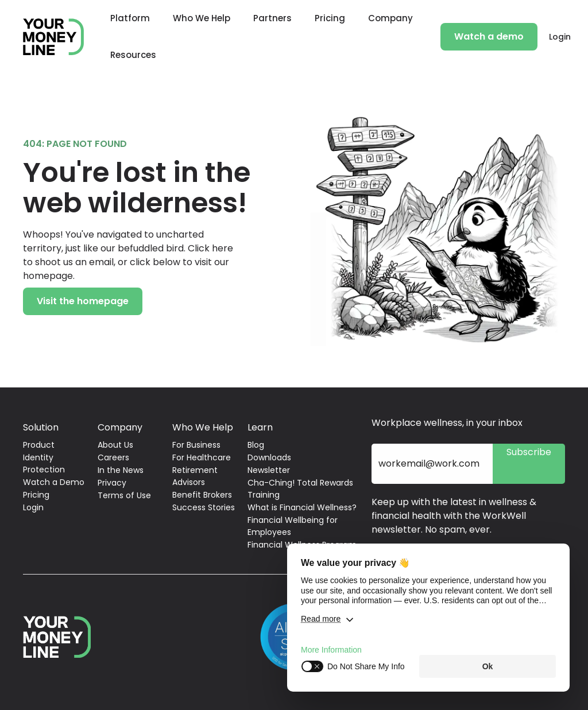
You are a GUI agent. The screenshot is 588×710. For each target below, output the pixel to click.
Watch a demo (489, 36)
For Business (196, 445)
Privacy (112, 483)
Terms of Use (124, 495)
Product (39, 445)
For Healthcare (202, 457)
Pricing (330, 18)
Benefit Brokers (202, 495)
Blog (256, 445)
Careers (113, 457)
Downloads (269, 457)
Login (560, 37)
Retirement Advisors (195, 476)
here (223, 248)
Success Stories (204, 507)
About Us (115, 445)
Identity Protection (44, 463)
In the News (121, 470)
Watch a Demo (54, 482)
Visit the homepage (83, 301)
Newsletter (269, 470)
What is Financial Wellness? (302, 507)
